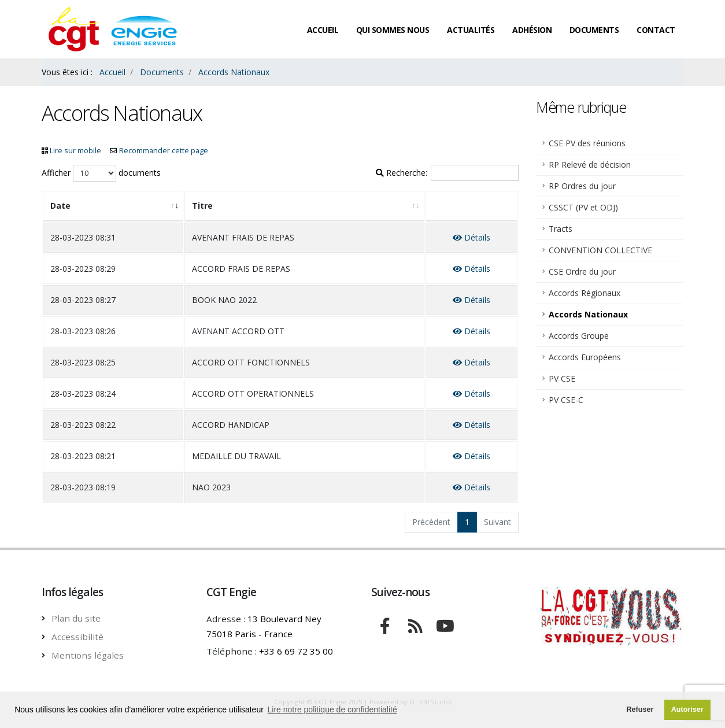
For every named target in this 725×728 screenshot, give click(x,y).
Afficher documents (101, 173)
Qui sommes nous (393, 30)
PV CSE (562, 378)
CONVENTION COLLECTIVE (600, 250)
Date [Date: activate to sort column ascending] (60, 206)
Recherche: (447, 173)
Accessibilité (77, 637)
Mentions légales (88, 655)
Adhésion (532, 30)
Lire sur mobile (75, 151)
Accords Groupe (579, 336)
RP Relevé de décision (590, 165)
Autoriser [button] (687, 709)
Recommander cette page (164, 151)
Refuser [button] (640, 709)
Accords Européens (585, 357)
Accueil (323, 30)
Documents (594, 30)
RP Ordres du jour (582, 186)
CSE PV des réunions (587, 143)
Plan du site (76, 618)
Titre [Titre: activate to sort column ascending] (202, 206)
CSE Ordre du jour (582, 271)
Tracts (561, 229)
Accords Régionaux (585, 293)
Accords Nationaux (588, 314)
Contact (656, 30)
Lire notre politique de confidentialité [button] (332, 709)
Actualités (471, 30)
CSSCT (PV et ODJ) (583, 207)
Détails (471, 237)
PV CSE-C (566, 400)
